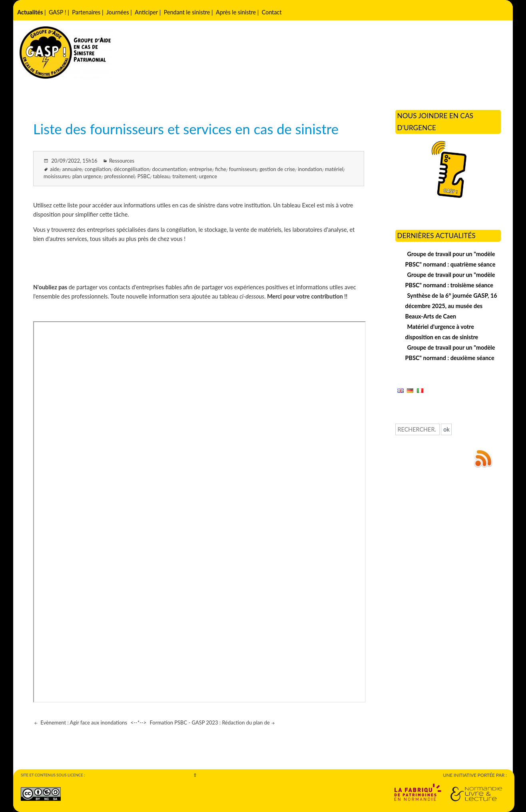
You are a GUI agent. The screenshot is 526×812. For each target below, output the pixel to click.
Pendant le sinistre (187, 12)
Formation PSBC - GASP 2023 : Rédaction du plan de (210, 722)
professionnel (120, 176)
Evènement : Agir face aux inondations (83, 722)
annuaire (72, 169)
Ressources (122, 161)
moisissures (57, 176)
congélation (98, 169)
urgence (208, 176)
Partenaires (86, 12)
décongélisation (132, 169)
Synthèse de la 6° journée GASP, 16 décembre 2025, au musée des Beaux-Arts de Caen (451, 306)
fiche (221, 169)
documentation (169, 169)
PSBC (144, 176)
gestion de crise (277, 169)
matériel (334, 169)
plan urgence (87, 176)
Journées (118, 12)
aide (55, 169)
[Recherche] (417, 429)
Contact (272, 12)
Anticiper (146, 12)
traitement (184, 176)
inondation (310, 169)
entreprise (201, 169)
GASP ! (58, 12)
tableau (161, 176)
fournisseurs (243, 169)
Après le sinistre (236, 12)
